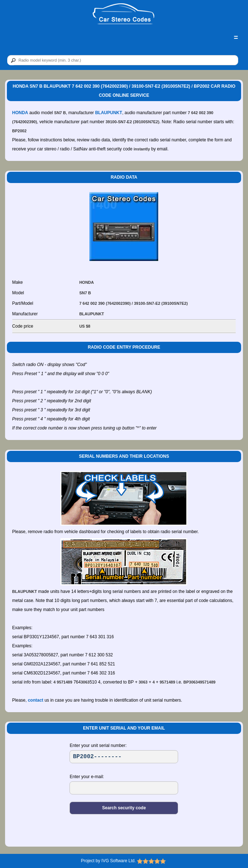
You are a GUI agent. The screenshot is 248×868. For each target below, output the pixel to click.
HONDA (20, 113)
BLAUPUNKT (109, 113)
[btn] (12, 61)
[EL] (124, 788)
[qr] (123, 60)
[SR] (124, 757)
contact (36, 700)
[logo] (123, 14)
